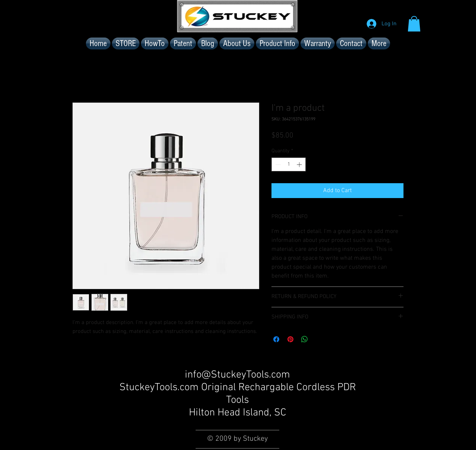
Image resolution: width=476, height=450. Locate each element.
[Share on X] (319, 339)
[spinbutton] (289, 164)
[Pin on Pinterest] (290, 339)
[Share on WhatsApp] (305, 339)
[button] (414, 24)
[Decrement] (277, 164)
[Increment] (300, 164)
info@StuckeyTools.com (237, 375)
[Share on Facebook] (276, 339)
